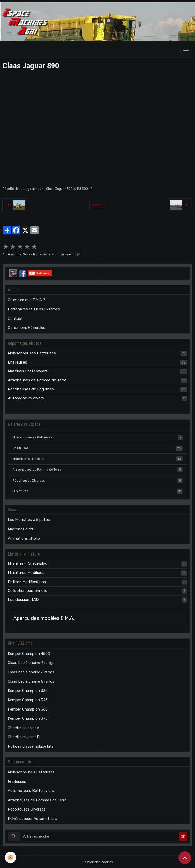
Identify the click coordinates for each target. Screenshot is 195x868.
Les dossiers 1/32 (24, 600)
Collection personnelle (28, 591)
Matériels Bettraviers (98, 459)
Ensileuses (18, 362)
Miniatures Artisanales (28, 564)
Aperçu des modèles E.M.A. (44, 618)
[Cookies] (11, 857)
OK (183, 837)
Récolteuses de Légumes (31, 389)
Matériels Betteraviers (28, 371)
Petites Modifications (27, 582)
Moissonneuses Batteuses (32, 353)
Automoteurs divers (26, 398)
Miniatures (98, 491)
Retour (97, 205)
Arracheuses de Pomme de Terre (37, 380)
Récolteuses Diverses (98, 481)
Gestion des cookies (98, 862)
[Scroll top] (185, 858)
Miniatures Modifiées (26, 573)
